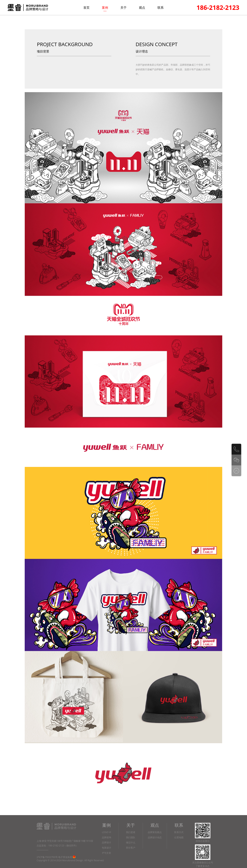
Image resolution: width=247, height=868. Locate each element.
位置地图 (179, 838)
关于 (123, 8)
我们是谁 (131, 832)
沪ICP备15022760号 (47, 857)
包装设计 (107, 848)
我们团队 (131, 838)
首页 (86, 8)
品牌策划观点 (155, 832)
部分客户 (131, 848)
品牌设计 (107, 843)
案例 (105, 8)
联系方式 (179, 832)
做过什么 (131, 843)
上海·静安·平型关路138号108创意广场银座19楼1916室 (65, 841)
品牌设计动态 (155, 838)
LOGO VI (106, 832)
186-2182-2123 (218, 7)
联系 (161, 8)
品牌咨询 (107, 838)
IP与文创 (107, 853)
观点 (142, 8)
